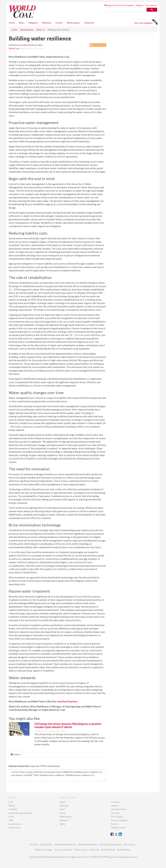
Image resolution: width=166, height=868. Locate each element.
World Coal (14, 48)
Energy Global (46, 844)
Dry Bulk (34, 844)
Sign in (140, 5)
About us (115, 806)
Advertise (89, 23)
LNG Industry (130, 844)
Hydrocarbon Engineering (110, 844)
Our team (115, 813)
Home (12, 23)
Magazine (33, 23)
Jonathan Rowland (28, 45)
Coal (11, 802)
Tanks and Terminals (63, 850)
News (62, 809)
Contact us (151, 5)
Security (115, 824)
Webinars (47, 23)
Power (12, 817)
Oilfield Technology (43, 850)
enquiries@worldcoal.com (125, 857)
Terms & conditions (120, 820)
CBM (11, 820)
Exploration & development (21, 813)
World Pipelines (124, 850)
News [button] (22, 23)
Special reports (15, 824)
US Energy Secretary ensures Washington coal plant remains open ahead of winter (68, 725)
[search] (125, 10)
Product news (15, 828)
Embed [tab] (16, 754)
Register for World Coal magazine (120, 5)
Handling (13, 809)
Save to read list (98, 45)
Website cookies (118, 828)
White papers (73, 23)
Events (59, 23)
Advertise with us (119, 809)
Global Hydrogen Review (65, 844)
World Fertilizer (108, 850)
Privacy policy (117, 817)
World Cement (81, 850)
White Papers (66, 817)
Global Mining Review (88, 844)
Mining (12, 806)
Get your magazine (146, 22)
